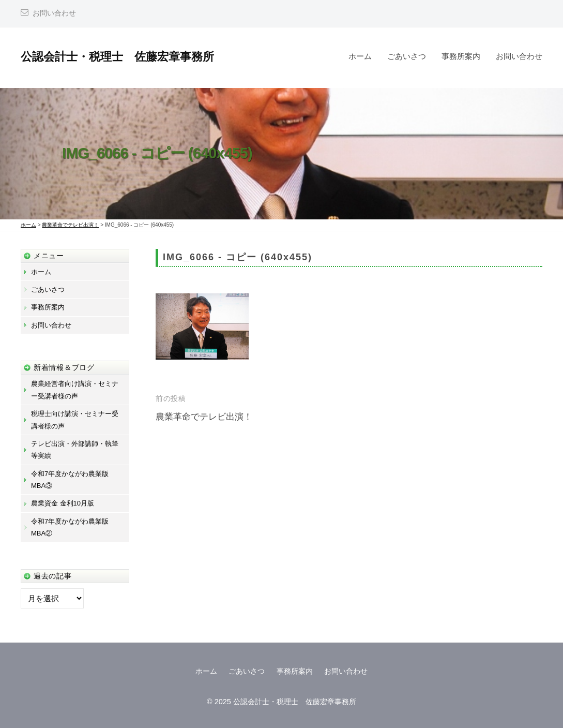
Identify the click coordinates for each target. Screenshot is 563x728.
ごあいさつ (407, 56)
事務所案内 (461, 56)
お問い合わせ (54, 13)
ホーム (360, 56)
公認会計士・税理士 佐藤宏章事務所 (117, 57)
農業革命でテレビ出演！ (204, 417)
